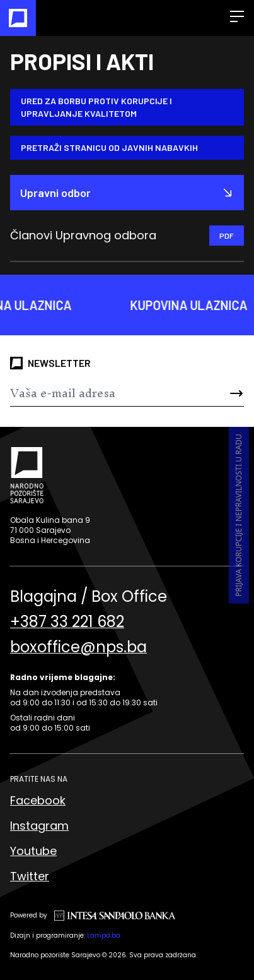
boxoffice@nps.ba (78, 647)
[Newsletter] (107, 393)
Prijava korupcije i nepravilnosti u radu (239, 515)
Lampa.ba (104, 935)
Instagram (39, 826)
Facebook (38, 800)
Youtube (33, 851)
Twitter (30, 876)
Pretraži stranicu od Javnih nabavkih (109, 147)
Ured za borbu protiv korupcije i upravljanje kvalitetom (96, 107)
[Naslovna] (18, 18)
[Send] (224, 393)
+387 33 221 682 (67, 622)
